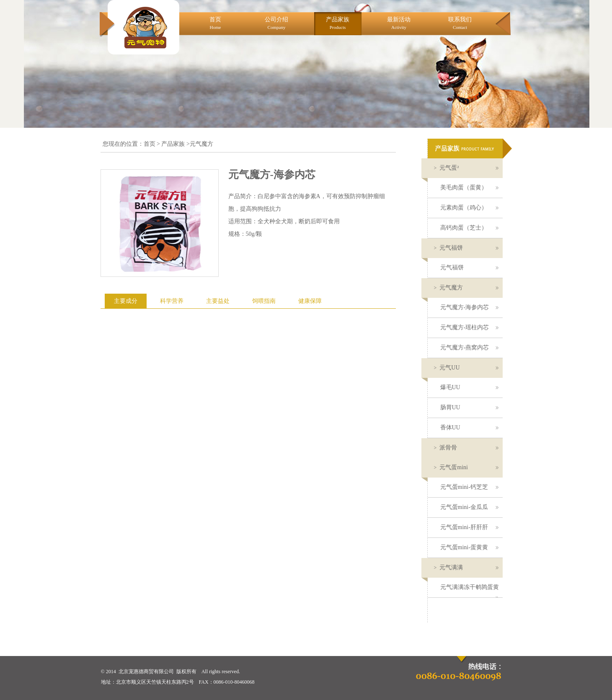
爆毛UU (469, 387)
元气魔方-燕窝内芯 (469, 347)
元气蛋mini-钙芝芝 (469, 487)
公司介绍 (276, 23)
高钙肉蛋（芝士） (469, 228)
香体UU (469, 427)
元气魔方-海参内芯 (469, 307)
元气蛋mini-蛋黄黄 (469, 547)
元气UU (466, 368)
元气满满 (466, 567)
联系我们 (460, 23)
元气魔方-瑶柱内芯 (469, 327)
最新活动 (399, 23)
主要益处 (218, 301)
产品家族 (338, 23)
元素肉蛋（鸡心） (469, 208)
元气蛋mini (466, 467)
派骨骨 (466, 448)
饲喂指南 (264, 301)
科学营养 (172, 301)
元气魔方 (466, 288)
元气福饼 (466, 248)
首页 (215, 23)
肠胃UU (469, 407)
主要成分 (126, 301)
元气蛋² (466, 168)
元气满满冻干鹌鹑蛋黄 (470, 591)
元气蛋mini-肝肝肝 (469, 527)
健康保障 (310, 301)
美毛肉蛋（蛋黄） (469, 187)
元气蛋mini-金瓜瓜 (469, 507)
